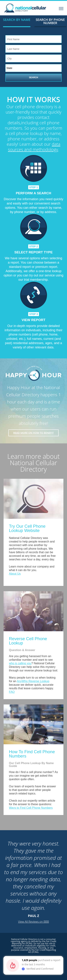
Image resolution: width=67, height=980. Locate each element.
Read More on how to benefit (33, 433)
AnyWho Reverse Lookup (33, 681)
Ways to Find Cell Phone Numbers (31, 808)
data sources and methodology (34, 147)
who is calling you (20, 663)
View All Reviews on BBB (33, 922)
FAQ (12, 692)
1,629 (25, 960)
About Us (15, 574)
